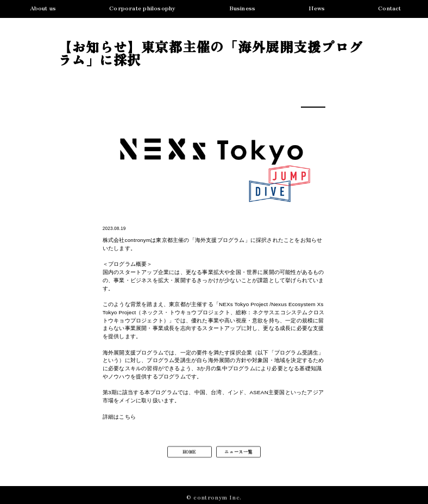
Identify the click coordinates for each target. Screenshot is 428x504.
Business (243, 8)
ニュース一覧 (238, 455)
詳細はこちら (119, 417)
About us (43, 8)
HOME (190, 455)
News (317, 8)
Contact (390, 8)
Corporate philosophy (142, 8)
